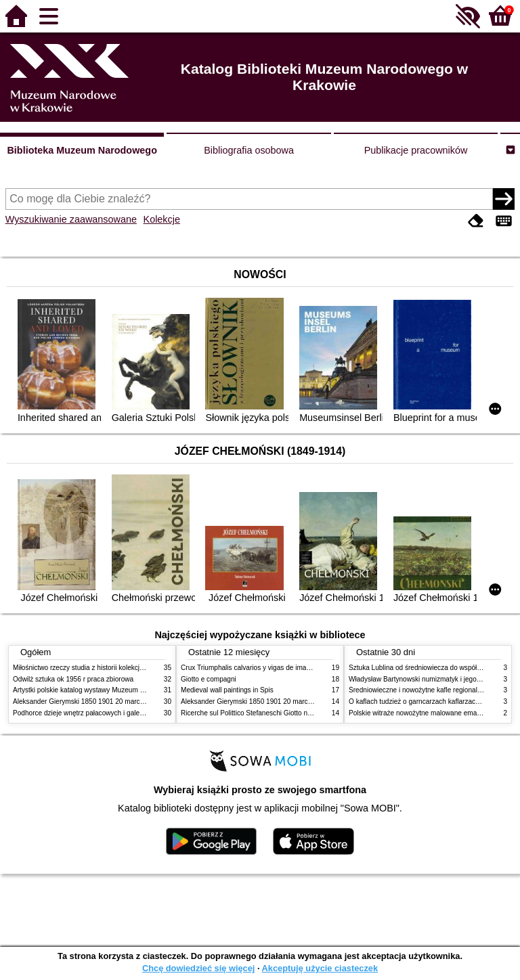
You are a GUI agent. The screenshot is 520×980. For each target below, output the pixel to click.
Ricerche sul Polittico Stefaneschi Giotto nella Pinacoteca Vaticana (281, 713)
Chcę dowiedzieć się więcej (198, 968)
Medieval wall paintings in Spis (227, 690)
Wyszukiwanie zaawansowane (71, 219)
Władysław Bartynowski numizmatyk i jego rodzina (425, 679)
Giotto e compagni (209, 679)
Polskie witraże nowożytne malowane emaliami (420, 713)
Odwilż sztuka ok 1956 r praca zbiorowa (73, 679)
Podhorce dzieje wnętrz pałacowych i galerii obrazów (93, 713)
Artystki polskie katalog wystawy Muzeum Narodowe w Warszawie (113, 690)
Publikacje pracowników (416, 150)
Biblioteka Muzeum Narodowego (82, 150)
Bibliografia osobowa (249, 150)
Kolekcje (162, 219)
